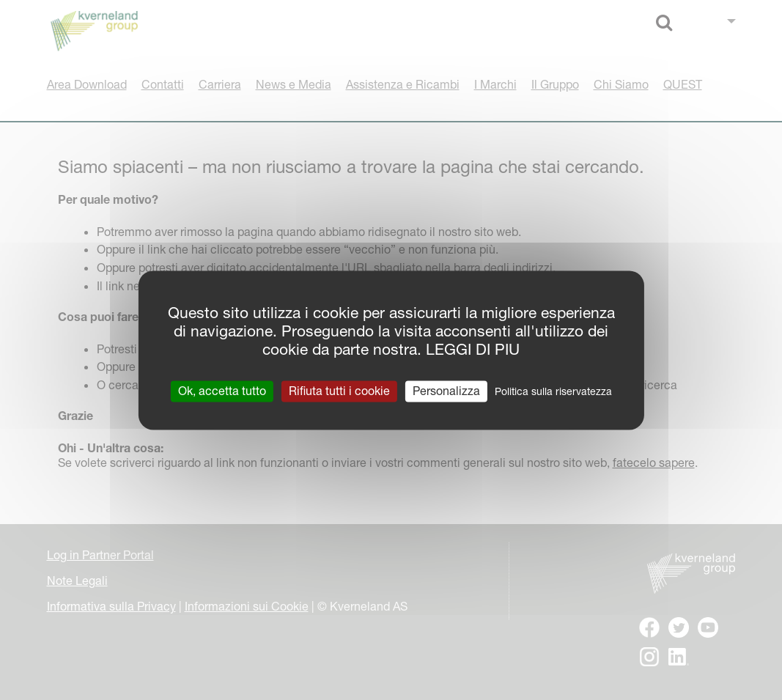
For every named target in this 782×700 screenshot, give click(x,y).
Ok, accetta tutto (222, 391)
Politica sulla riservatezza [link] (553, 391)
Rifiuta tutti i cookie (339, 391)
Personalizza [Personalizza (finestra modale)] (446, 391)
